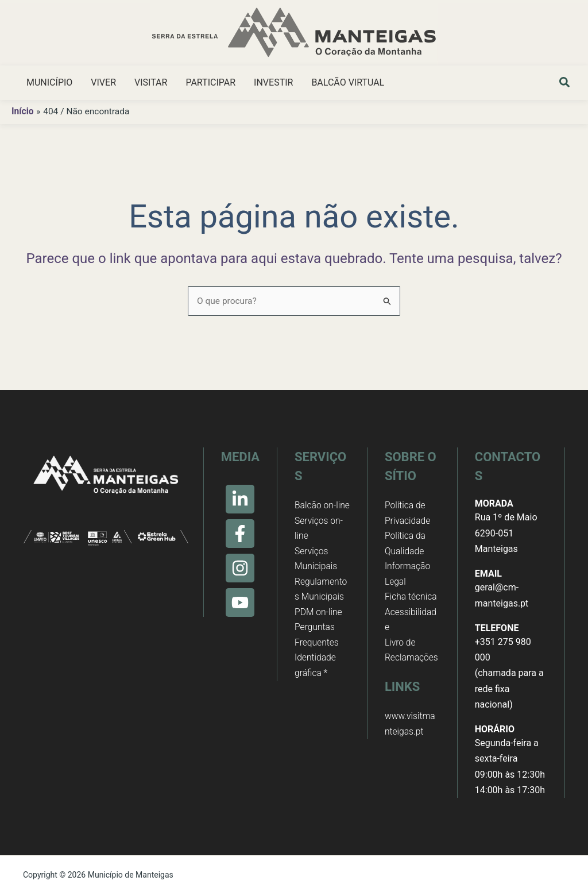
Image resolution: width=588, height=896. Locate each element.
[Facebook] (240, 534)
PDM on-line (319, 631)
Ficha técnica (411, 599)
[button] (565, 84)
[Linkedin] (240, 499)
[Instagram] (240, 568)
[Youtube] (240, 603)
